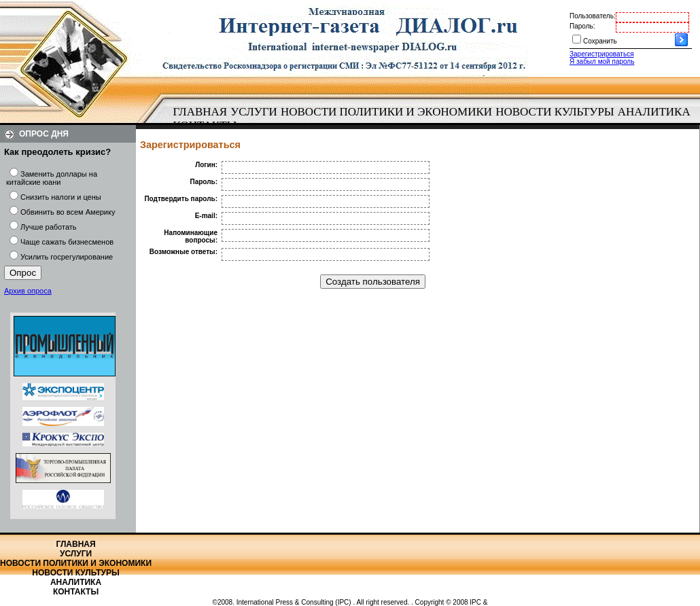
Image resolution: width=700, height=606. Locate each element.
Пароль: (582, 26)
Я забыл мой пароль (602, 61)
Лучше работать (49, 227)
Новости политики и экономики (386, 112)
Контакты (76, 592)
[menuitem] (200, 112)
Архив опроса (28, 291)
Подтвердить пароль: (181, 199)
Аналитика (654, 112)
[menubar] (435, 119)
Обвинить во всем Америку (68, 212)
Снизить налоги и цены (61, 197)
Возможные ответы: (183, 252)
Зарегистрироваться (602, 54)
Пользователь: (593, 16)
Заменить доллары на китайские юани (52, 178)
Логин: (206, 165)
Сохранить (600, 41)
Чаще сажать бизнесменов (67, 242)
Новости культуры (555, 112)
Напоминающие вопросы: (191, 236)
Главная (200, 112)
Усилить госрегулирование (67, 257)
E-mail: (206, 216)
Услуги (254, 112)
